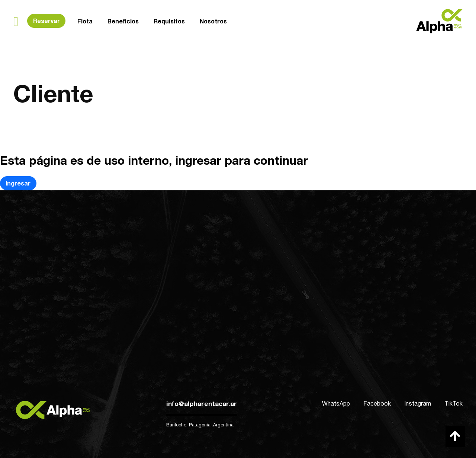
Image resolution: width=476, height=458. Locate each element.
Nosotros (213, 21)
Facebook (377, 403)
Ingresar (18, 183)
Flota (85, 21)
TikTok (454, 403)
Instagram (418, 403)
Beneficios (123, 21)
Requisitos (169, 21)
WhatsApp (336, 403)
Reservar (46, 21)
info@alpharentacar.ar (202, 404)
